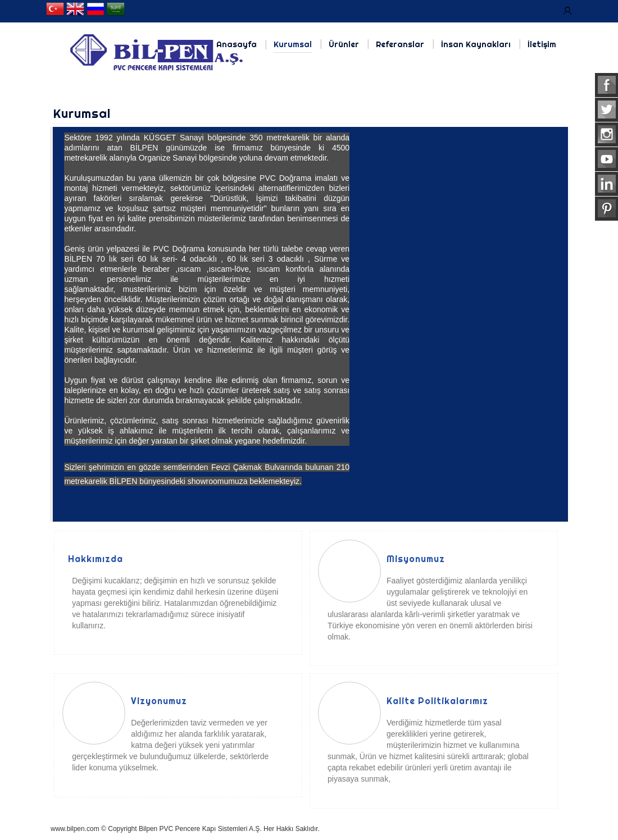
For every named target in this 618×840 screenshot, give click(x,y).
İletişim (542, 44)
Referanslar (400, 44)
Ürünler (344, 44)
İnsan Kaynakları (476, 44)
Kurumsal (293, 44)
